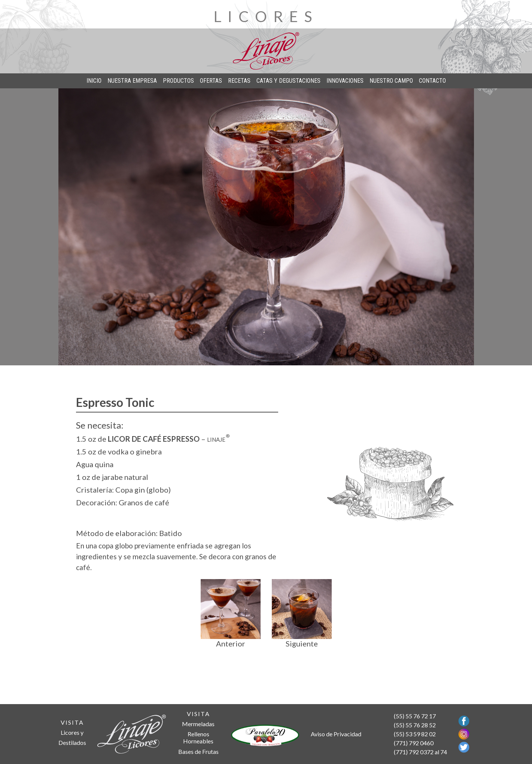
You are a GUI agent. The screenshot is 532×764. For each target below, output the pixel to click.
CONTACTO (432, 81)
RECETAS (239, 81)
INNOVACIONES (345, 81)
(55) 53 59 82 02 (415, 734)
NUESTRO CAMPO (391, 81)
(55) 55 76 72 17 (415, 716)
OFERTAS (211, 81)
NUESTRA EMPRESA (132, 81)
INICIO (94, 81)
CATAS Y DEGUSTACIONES (288, 81)
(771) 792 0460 (414, 743)
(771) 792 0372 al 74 (420, 752)
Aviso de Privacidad (336, 734)
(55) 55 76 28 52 (415, 725)
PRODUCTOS (178, 81)
